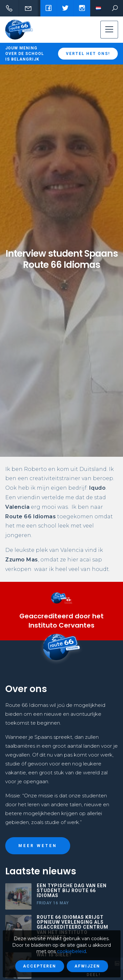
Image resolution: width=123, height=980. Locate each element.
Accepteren (40, 966)
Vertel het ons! (88, 54)
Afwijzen (87, 966)
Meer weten (38, 846)
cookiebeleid (72, 951)
